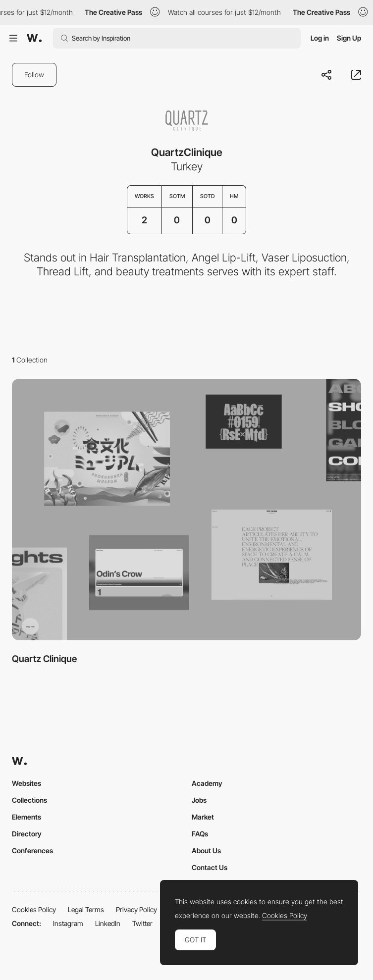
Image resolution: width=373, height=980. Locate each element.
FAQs (200, 834)
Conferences (32, 851)
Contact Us (210, 867)
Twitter (142, 923)
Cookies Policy (34, 909)
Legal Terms (86, 909)
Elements (27, 817)
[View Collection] (186, 510)
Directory (27, 834)
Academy (207, 783)
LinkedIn (108, 923)
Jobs (199, 800)
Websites (27, 783)
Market (203, 817)
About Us (206, 851)
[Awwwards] (34, 38)
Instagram (68, 923)
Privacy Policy (136, 909)
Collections (29, 800)
